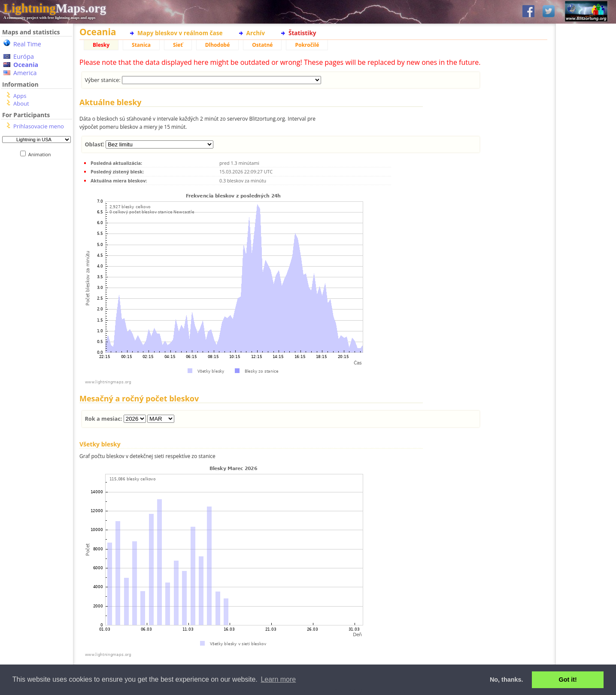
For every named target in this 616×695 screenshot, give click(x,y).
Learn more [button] (278, 679)
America (25, 73)
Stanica (141, 45)
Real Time (27, 44)
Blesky (101, 45)
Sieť (178, 45)
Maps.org (55, 8)
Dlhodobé (218, 45)
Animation (41, 154)
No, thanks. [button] (507, 680)
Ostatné (262, 45)
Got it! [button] (568, 680)
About (21, 103)
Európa (24, 56)
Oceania (26, 65)
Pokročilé (307, 45)
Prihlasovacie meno (39, 126)
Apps (20, 96)
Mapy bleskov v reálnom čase (180, 33)
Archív (256, 33)
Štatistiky (302, 33)
